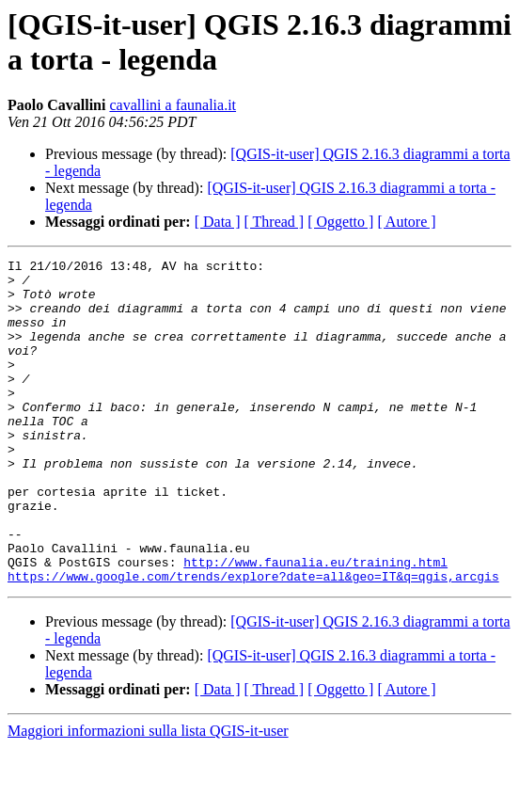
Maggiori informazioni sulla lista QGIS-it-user (148, 796)
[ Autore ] (406, 222)
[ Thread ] (275, 222)
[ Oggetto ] (340, 222)
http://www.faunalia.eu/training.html (315, 624)
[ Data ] (218, 222)
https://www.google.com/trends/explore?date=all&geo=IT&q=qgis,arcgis (253, 641)
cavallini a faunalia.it (173, 105)
